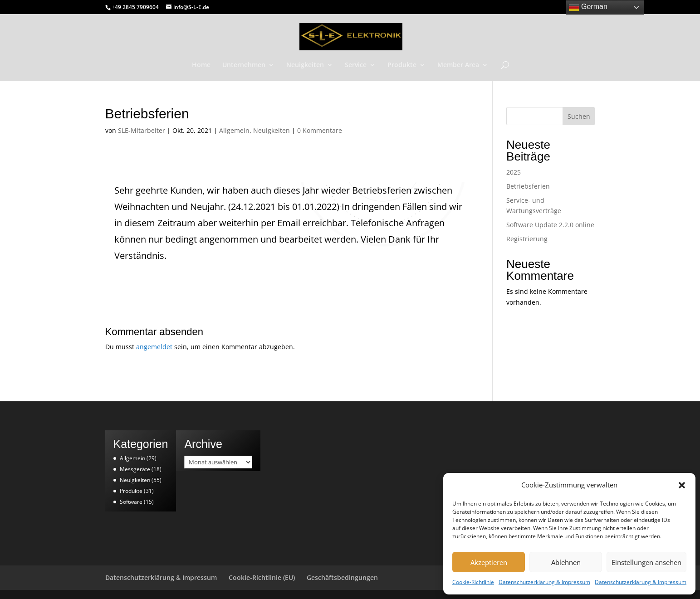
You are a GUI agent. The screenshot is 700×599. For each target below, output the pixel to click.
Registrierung (527, 239)
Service (356, 65)
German (588, 7)
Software (131, 502)
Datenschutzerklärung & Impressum (544, 582)
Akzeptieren (489, 562)
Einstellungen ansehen (646, 562)
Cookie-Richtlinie (473, 582)
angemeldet (154, 347)
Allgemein (234, 130)
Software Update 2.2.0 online (550, 225)
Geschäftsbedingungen (342, 577)
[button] (682, 485)
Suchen (579, 116)
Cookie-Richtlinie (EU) (262, 577)
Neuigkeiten (305, 65)
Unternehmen (244, 65)
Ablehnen (566, 562)
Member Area (458, 65)
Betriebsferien (528, 186)
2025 (514, 172)
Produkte (402, 65)
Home (201, 65)
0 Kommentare (320, 130)
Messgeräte (135, 469)
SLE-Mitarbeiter (142, 130)
